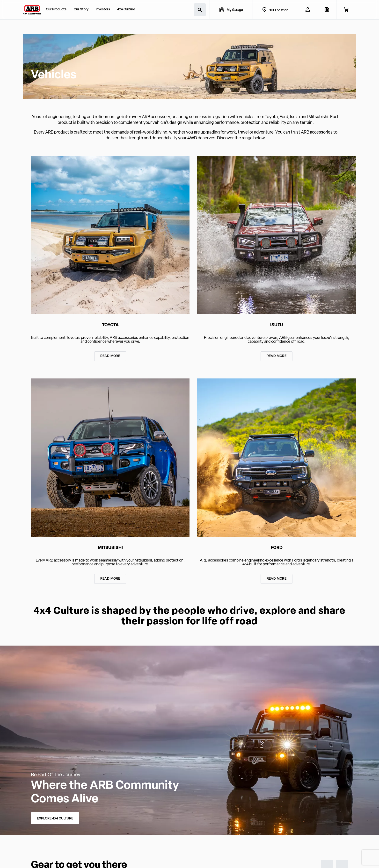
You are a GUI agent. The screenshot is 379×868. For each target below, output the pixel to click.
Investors (103, 10)
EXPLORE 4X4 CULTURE (55, 819)
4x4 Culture (126, 10)
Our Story (81, 10)
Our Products (56, 10)
